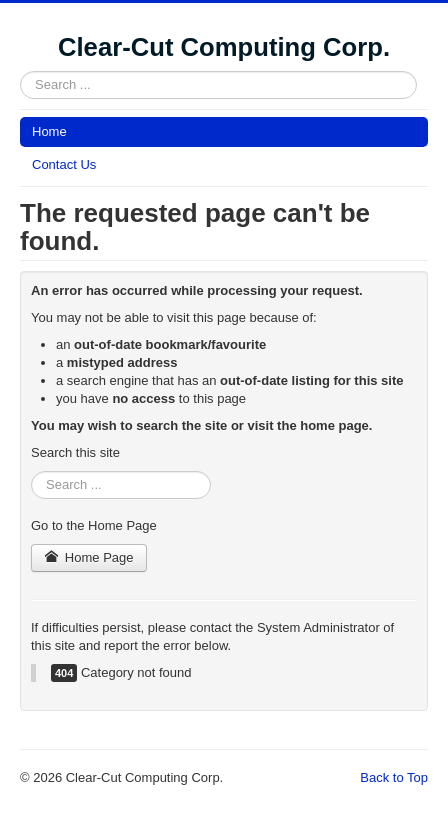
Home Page (89, 557)
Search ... (20, 71)
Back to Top (394, 777)
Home (49, 131)
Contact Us (64, 164)
